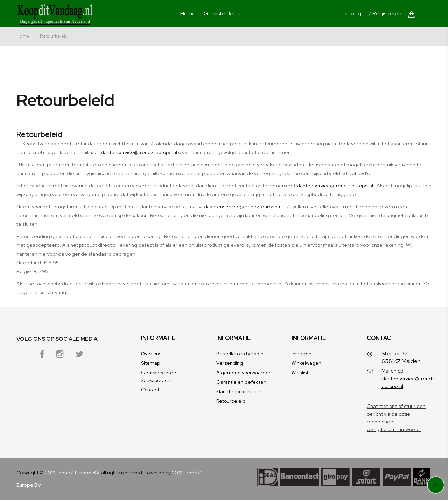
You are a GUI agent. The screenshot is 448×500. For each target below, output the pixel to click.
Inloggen (357, 13)
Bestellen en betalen (240, 354)
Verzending (230, 363)
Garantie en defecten (241, 382)
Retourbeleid (231, 401)
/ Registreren (385, 13)
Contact (150, 390)
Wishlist (300, 373)
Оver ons (151, 354)
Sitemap (150, 363)
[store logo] (55, 14)
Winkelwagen (306, 363)
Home (188, 13)
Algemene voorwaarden (244, 373)
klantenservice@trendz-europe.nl (139, 152)
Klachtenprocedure (238, 391)
